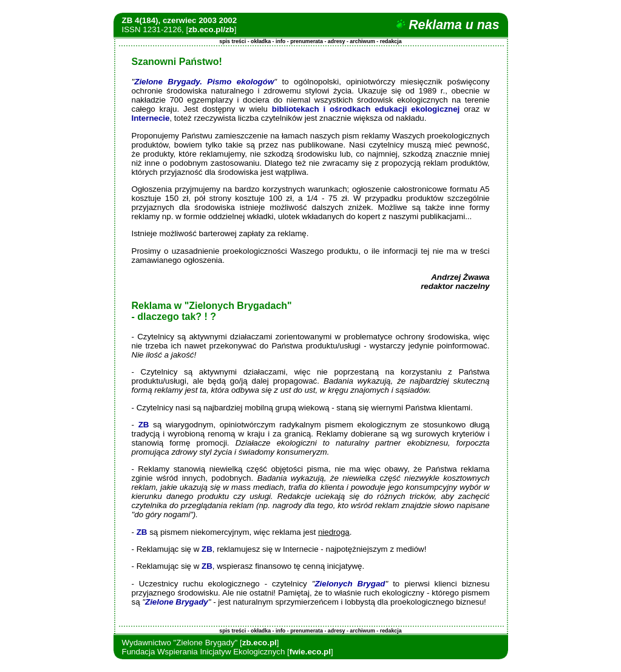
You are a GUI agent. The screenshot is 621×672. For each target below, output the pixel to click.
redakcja (391, 41)
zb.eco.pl (260, 643)
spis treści (232, 41)
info (280, 41)
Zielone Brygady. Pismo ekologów (204, 82)
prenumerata (307, 41)
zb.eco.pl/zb (211, 29)
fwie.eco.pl (310, 652)
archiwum (362, 41)
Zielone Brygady (177, 602)
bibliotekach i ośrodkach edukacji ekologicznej (366, 109)
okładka (261, 41)
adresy (337, 41)
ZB (144, 425)
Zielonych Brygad (350, 584)
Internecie (151, 118)
